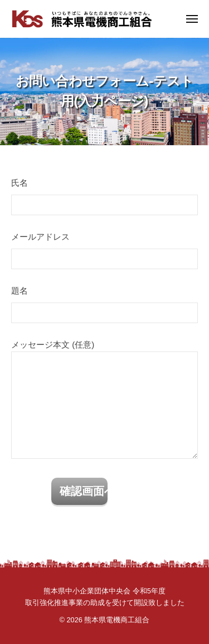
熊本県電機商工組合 (117, 620)
